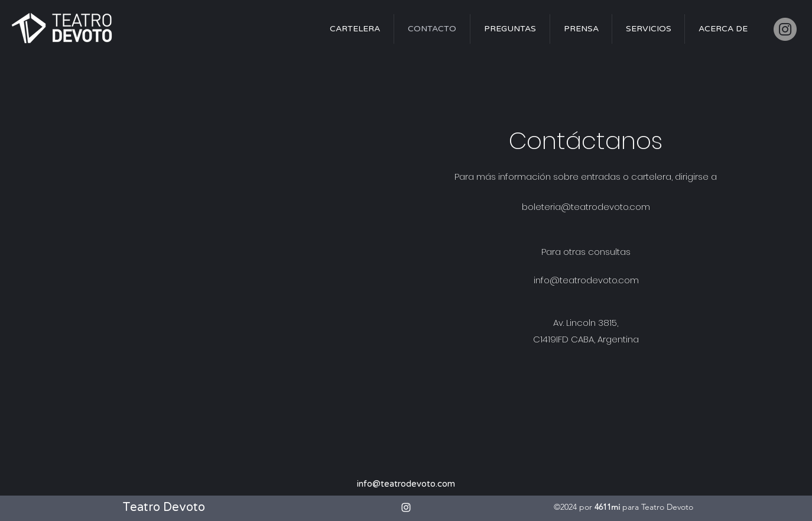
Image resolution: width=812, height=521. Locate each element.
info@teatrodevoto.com (586, 280)
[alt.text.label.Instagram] (406, 507)
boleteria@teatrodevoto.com (586, 207)
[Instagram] (785, 29)
